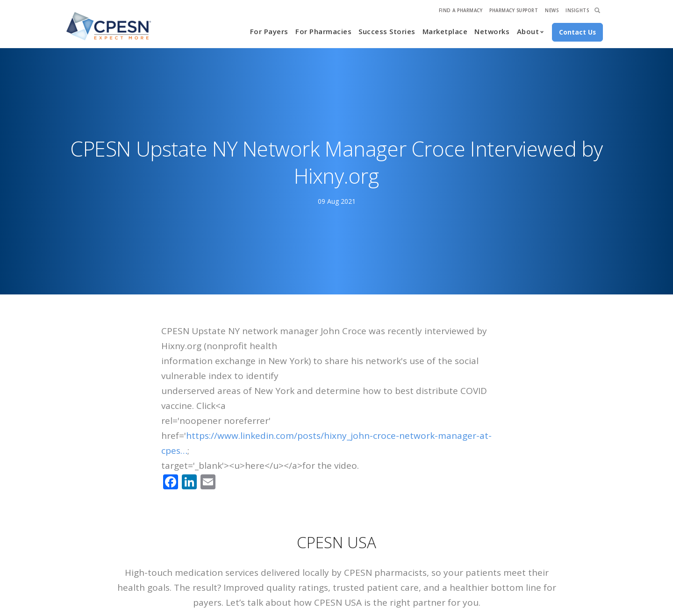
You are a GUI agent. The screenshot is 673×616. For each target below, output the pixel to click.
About (528, 31)
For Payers (269, 31)
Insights (577, 11)
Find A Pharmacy (461, 11)
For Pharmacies (323, 31)
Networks (492, 31)
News (552, 11)
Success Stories (387, 31)
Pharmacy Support (514, 11)
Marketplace (445, 31)
